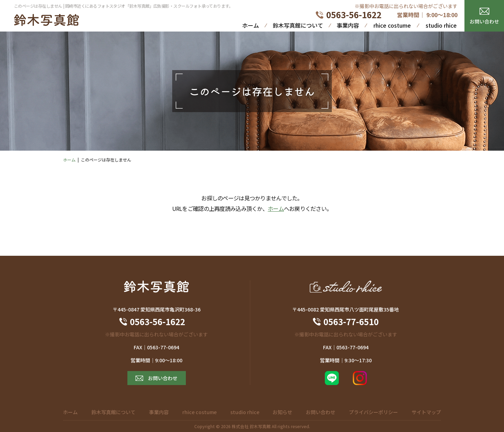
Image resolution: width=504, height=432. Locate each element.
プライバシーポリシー (373, 412)
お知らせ (282, 412)
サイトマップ (426, 412)
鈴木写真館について (298, 25)
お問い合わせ (484, 21)
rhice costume (392, 25)
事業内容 (348, 25)
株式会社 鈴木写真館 (251, 426)
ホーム (251, 25)
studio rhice (441, 25)
